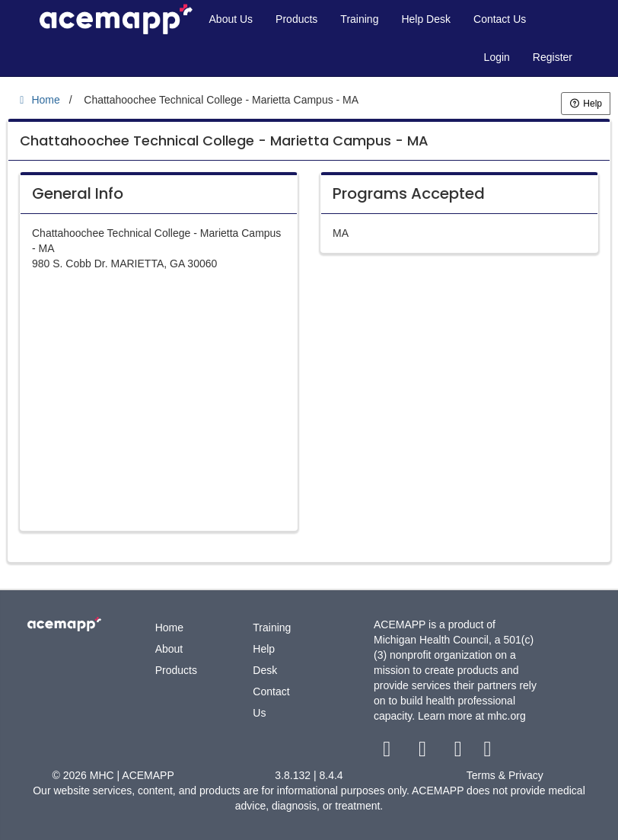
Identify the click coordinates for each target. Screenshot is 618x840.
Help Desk (426, 19)
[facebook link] (389, 752)
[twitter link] (424, 752)
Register (553, 57)
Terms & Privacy (505, 775)
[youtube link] (459, 752)
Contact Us (500, 19)
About (169, 649)
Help (586, 104)
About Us (231, 19)
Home (169, 628)
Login (497, 57)
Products (296, 19)
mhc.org (507, 716)
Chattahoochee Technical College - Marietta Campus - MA (224, 141)
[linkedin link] (487, 752)
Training (359, 19)
